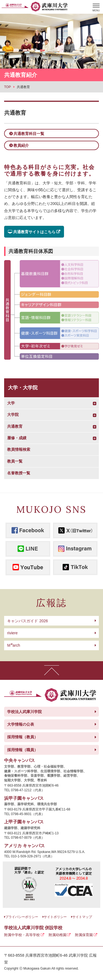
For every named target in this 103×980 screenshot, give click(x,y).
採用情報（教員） (23, 737)
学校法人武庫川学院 (24, 712)
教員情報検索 (19, 449)
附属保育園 (84, 935)
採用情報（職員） (23, 750)
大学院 (13, 415)
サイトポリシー (55, 917)
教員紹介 (21, 145)
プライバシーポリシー (22, 917)
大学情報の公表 (21, 724)
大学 (11, 403)
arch (14, 645)
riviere (12, 633)
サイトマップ (82, 917)
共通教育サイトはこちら (32, 232)
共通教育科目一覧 (29, 134)
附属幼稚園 (58, 935)
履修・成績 (17, 438)
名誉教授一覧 (19, 473)
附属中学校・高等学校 (22, 935)
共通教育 (15, 426)
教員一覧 (15, 461)
